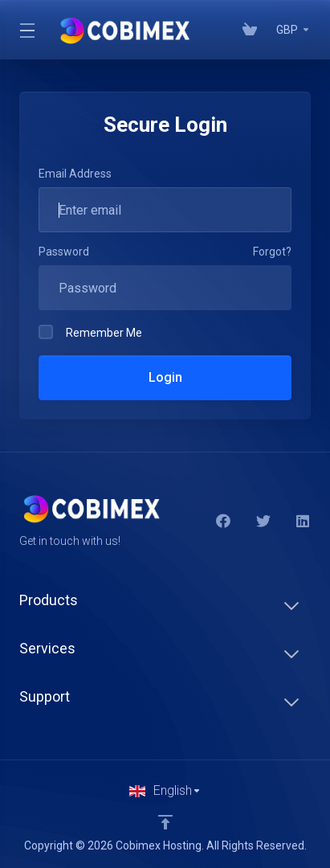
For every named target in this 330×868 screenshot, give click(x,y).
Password (64, 252)
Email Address (75, 174)
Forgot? (272, 252)
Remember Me (90, 332)
